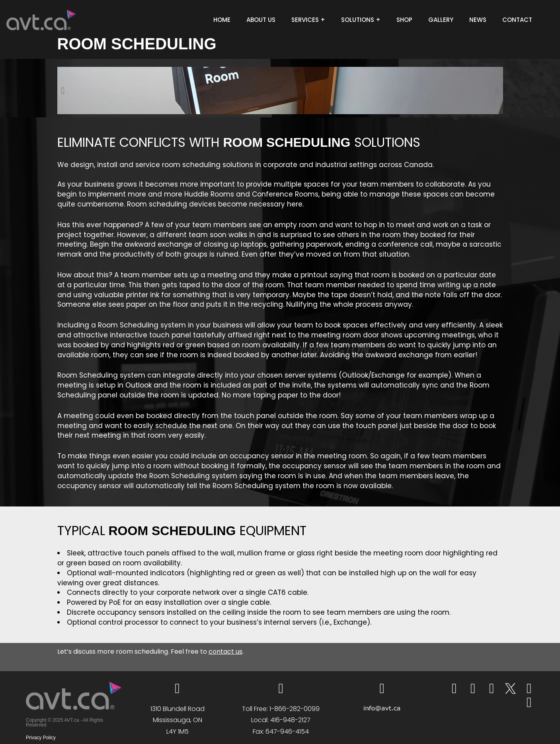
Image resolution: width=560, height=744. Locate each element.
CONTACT (517, 20)
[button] (63, 91)
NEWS (478, 20)
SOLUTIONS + (361, 20)
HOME (222, 20)
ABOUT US (261, 20)
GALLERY (441, 20)
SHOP (404, 20)
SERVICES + (308, 20)
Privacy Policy (41, 738)
